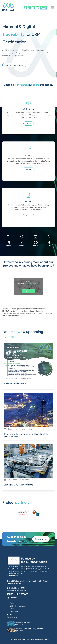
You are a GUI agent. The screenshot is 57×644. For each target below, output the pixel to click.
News (11, 609)
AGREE (28, 291)
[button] (52, 7)
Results (11, 614)
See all (29, 123)
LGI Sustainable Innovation (19, 639)
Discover (29, 170)
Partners (11, 603)
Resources (12, 612)
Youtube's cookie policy (33, 283)
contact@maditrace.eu (18, 590)
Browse (29, 216)
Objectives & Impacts (17, 606)
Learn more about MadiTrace (14, 65)
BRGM (40, 581)
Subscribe (41, 539)
